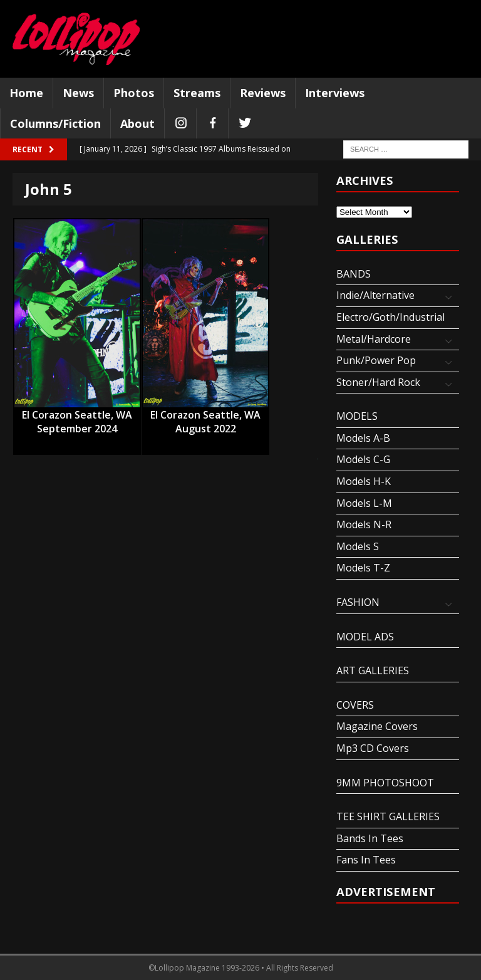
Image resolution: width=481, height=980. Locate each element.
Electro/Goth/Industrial (390, 317)
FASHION (358, 602)
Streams (197, 93)
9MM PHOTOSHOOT (385, 783)
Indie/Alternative (375, 295)
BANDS (354, 274)
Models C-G (363, 459)
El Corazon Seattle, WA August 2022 (205, 415)
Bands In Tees (370, 838)
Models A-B (363, 438)
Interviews (335, 93)
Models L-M (364, 503)
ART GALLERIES (373, 670)
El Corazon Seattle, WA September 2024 (77, 415)
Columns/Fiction (55, 123)
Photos (134, 93)
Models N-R (364, 524)
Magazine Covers (377, 726)
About (137, 123)
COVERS (355, 705)
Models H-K (364, 481)
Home (26, 93)
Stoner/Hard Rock (378, 382)
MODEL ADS (365, 637)
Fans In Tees (366, 860)
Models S (358, 546)
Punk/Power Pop (376, 360)
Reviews (263, 93)
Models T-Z (363, 568)
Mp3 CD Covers (373, 748)
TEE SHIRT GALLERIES (388, 816)
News (78, 93)
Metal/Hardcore (374, 339)
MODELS (357, 416)
